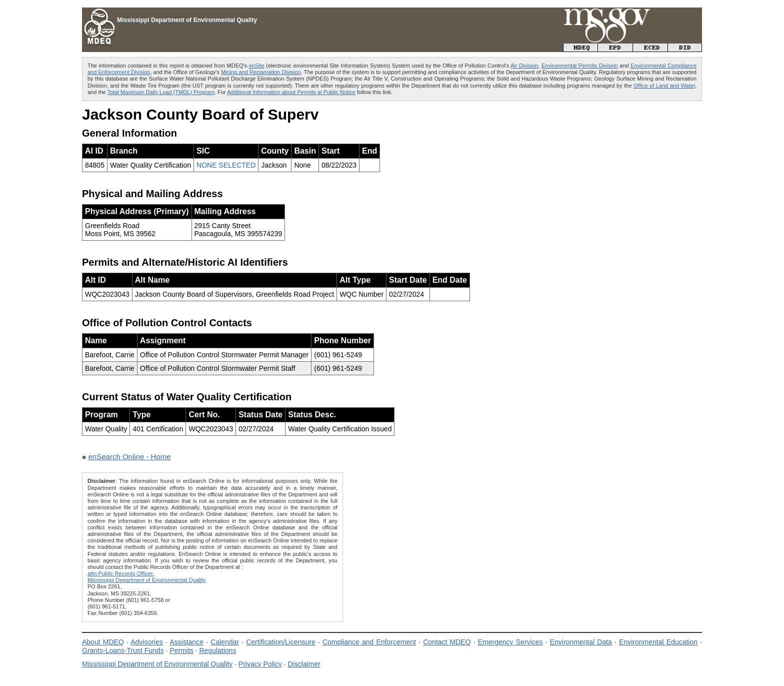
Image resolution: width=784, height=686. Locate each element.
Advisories (147, 642)
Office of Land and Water (664, 86)
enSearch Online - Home (130, 457)
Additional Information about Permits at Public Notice (291, 92)
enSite (257, 66)
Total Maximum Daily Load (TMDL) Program (161, 92)
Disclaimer (304, 664)
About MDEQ (103, 642)
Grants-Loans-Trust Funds (123, 650)
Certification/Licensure (281, 642)
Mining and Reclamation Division (261, 72)
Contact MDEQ (447, 642)
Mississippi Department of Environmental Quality (157, 664)
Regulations (217, 650)
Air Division (524, 66)
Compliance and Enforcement (369, 642)
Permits (181, 650)
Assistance (186, 642)
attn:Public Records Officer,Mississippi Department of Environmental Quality (147, 577)
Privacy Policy (260, 664)
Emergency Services (510, 642)
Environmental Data (581, 642)
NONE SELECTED (226, 165)
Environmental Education (658, 642)
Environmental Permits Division (580, 66)
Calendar (225, 642)
